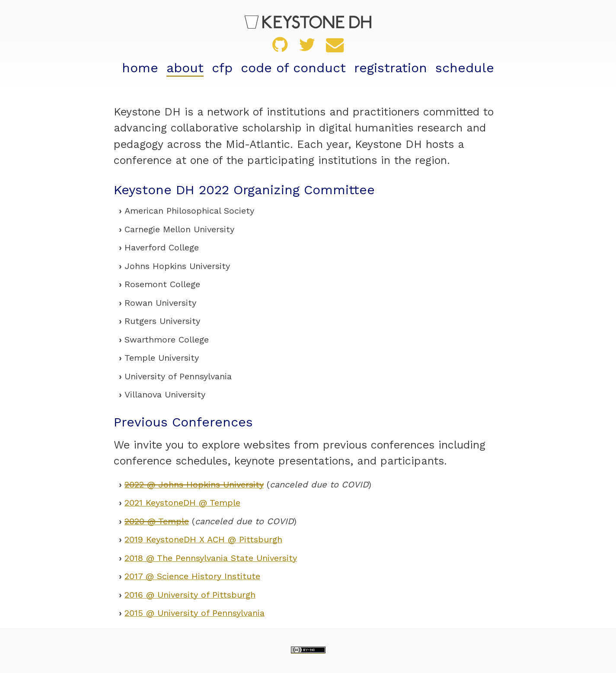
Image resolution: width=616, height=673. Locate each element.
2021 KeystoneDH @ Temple (182, 503)
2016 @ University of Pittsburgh (190, 595)
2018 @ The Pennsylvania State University (211, 558)
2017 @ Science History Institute (192, 576)
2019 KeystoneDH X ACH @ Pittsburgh (203, 539)
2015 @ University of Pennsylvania (195, 613)
